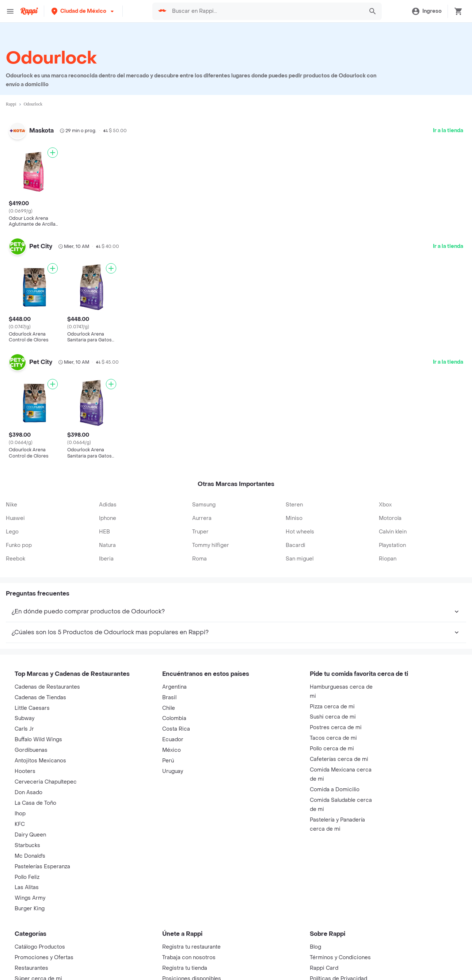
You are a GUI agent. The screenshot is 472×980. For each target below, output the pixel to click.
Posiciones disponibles (192, 974)
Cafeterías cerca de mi (339, 755)
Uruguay (173, 767)
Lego (12, 527)
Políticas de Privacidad (338, 974)
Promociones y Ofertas (44, 953)
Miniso (294, 513)
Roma (199, 554)
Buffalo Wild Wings (38, 735)
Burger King (30, 904)
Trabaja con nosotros (189, 953)
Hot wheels (300, 527)
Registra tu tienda (185, 963)
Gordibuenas (31, 745)
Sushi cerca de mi (333, 712)
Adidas (108, 500)
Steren (294, 500)
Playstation (392, 540)
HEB (104, 527)
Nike (12, 500)
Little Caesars (32, 703)
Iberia (106, 554)
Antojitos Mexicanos (40, 756)
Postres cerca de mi (336, 723)
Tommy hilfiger (211, 540)
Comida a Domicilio (335, 785)
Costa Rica (176, 724)
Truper (200, 527)
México (172, 745)
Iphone (108, 513)
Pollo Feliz (27, 872)
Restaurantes (31, 963)
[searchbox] (265, 11)
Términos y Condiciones (340, 953)
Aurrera (202, 513)
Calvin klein (393, 527)
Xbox (385, 500)
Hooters (25, 767)
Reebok (16, 554)
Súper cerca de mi (38, 974)
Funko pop (19, 540)
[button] (83, 11)
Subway (24, 714)
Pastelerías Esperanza (42, 862)
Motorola (390, 513)
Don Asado (28, 788)
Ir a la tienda (448, 131)
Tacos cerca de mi (333, 733)
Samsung (204, 500)
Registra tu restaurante (191, 942)
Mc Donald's (30, 851)
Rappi (11, 104)
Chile (169, 703)
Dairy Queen (30, 830)
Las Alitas (27, 883)
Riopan (388, 554)
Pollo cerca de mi (332, 744)
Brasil (169, 692)
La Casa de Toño (35, 798)
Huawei (15, 513)
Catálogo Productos (40, 942)
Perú (168, 756)
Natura (107, 540)
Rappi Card (324, 963)
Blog (315, 942)
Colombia (174, 714)
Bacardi (296, 540)
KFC (20, 820)
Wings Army (30, 893)
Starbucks (27, 841)
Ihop (20, 809)
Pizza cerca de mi (332, 702)
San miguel (300, 554)
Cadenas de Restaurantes (47, 682)
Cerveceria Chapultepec (46, 777)
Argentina (174, 682)
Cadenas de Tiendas (40, 692)
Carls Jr (24, 724)
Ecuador (173, 735)
